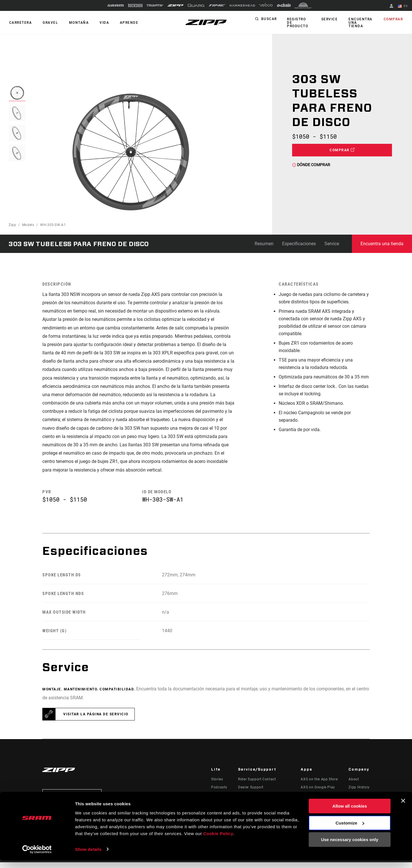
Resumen (264, 244)
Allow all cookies (350, 814)
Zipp (12, 225)
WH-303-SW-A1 (53, 225)
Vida (101, 23)
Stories (217, 785)
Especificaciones (299, 244)
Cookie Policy (218, 841)
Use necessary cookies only (350, 847)
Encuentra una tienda (360, 23)
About (354, 785)
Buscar (269, 21)
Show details (88, 857)
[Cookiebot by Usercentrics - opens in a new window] (37, 857)
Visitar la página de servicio (96, 720)
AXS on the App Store (319, 785)
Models (28, 225)
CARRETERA (20, 23)
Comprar (394, 21)
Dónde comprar (311, 165)
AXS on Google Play (318, 793)
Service (330, 21)
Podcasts (219, 793)
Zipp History (359, 793)
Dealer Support (251, 793)
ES (403, 6)
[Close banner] (403, 808)
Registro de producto (299, 23)
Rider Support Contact (257, 785)
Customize (350, 830)
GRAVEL (49, 23)
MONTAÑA (76, 23)
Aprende (124, 23)
